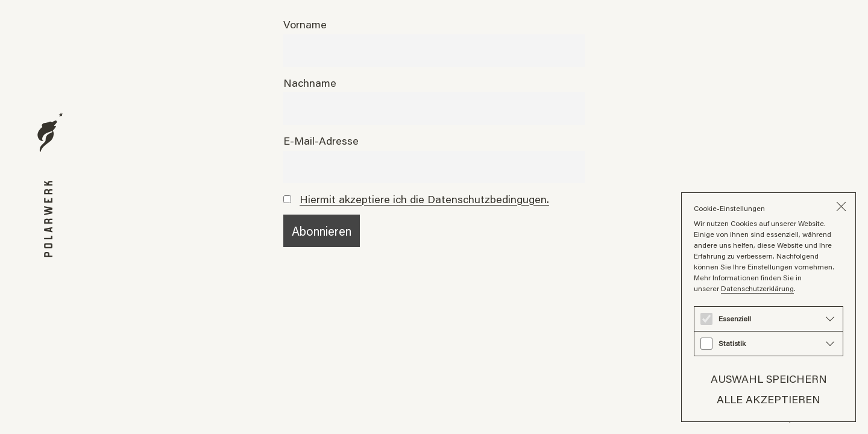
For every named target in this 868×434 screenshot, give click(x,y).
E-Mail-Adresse (321, 140)
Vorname (305, 24)
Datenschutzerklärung (757, 288)
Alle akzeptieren (769, 399)
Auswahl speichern (769, 379)
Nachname (310, 83)
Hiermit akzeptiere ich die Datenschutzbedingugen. (424, 199)
